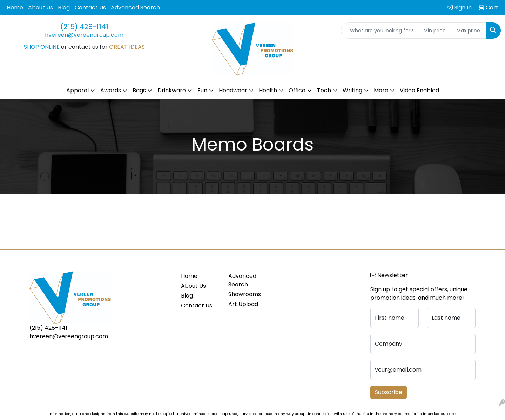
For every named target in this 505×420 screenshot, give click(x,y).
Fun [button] (202, 90)
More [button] (381, 90)
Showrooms (245, 294)
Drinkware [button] (172, 90)
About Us (41, 8)
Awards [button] (111, 90)
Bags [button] (139, 90)
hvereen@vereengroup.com (84, 35)
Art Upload (243, 304)
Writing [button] (352, 90)
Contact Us (90, 8)
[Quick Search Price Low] (436, 31)
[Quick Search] (381, 31)
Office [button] (297, 90)
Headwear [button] (233, 90)
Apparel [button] (78, 90)
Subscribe (389, 392)
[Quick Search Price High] (469, 31)
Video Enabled (419, 90)
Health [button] (268, 90)
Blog (64, 8)
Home (15, 8)
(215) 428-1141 (84, 27)
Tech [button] (324, 90)
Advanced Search (135, 8)
